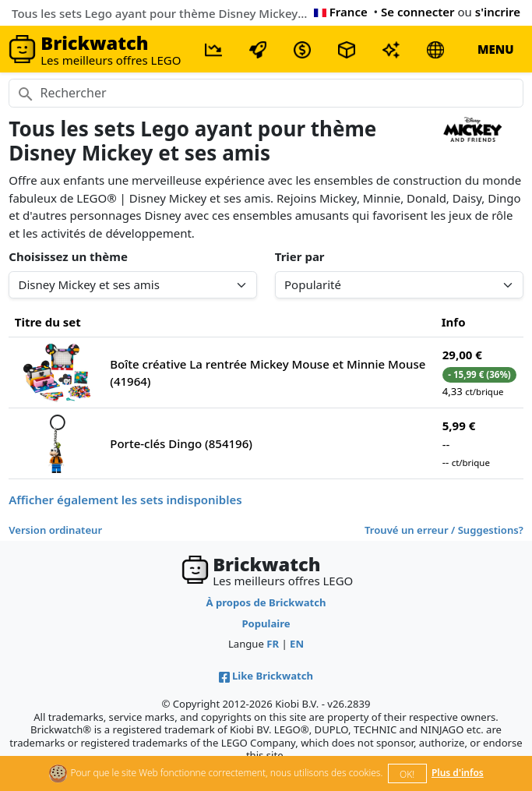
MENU (496, 49)
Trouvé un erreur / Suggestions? (444, 530)
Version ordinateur (55, 530)
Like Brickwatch (266, 676)
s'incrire (498, 12)
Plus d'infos (458, 773)
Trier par (300, 256)
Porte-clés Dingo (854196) (181, 443)
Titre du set (48, 322)
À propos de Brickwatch (266, 602)
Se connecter (418, 12)
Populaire (266, 623)
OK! (407, 774)
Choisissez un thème (68, 256)
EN (297, 644)
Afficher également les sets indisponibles (125, 500)
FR (273, 644)
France (341, 12)
